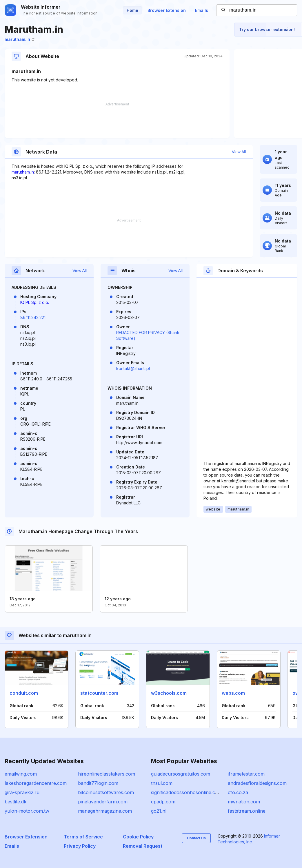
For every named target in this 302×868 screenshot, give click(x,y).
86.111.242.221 (33, 317)
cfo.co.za (238, 792)
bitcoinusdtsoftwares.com (106, 792)
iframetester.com (246, 774)
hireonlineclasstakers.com (107, 774)
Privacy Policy (80, 846)
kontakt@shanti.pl (133, 368)
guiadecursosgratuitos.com (181, 774)
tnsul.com (162, 783)
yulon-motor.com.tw (27, 811)
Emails (202, 10)
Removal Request (143, 846)
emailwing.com (21, 774)
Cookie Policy (138, 837)
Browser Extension (167, 10)
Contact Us (196, 838)
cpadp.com (163, 802)
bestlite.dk (16, 802)
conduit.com (24, 693)
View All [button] (239, 152)
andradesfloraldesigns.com (257, 783)
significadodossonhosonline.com (187, 792)
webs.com (233, 693)
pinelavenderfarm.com (103, 802)
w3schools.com (169, 693)
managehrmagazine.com (105, 811)
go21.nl (159, 811)
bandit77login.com (98, 783)
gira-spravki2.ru (22, 792)
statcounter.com (99, 693)
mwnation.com (244, 802)
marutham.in (20, 39)
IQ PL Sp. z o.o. (35, 302)
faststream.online (247, 811)
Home (132, 10)
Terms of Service (83, 837)
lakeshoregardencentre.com (36, 783)
